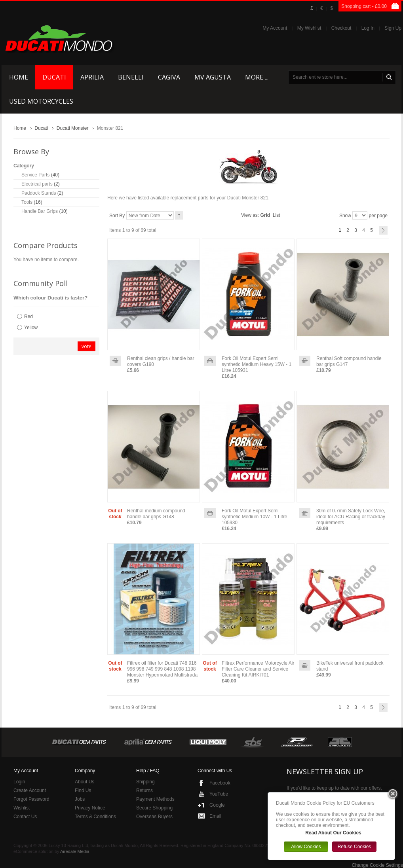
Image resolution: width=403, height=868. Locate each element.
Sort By (117, 216)
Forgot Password (31, 799)
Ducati (41, 128)
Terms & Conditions (95, 817)
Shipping (145, 782)
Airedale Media (75, 851)
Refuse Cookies (355, 847)
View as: (250, 215)
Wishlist (22, 808)
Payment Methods (155, 799)
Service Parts (35, 175)
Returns (144, 790)
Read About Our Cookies (333, 833)
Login (19, 782)
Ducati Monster (73, 128)
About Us (85, 782)
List (277, 215)
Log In (368, 28)
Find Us (83, 790)
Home (20, 128)
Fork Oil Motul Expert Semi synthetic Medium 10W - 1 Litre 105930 (254, 517)
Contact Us (25, 817)
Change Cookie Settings (377, 865)
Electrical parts (37, 184)
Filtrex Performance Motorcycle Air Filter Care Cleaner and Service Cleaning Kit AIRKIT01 (258, 669)
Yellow (31, 328)
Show (345, 216)
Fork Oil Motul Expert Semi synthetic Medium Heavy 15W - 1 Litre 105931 (257, 364)
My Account (275, 28)
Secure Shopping (154, 808)
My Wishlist (309, 28)
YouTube (219, 794)
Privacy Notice (90, 808)
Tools (27, 202)
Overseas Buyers (154, 817)
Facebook (220, 783)
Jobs (80, 799)
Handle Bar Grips (40, 211)
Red (29, 316)
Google (217, 805)
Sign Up (393, 28)
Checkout (341, 28)
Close (393, 794)
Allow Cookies (306, 847)
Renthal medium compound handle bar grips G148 (156, 514)
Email (215, 816)
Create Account (30, 790)
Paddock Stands (39, 193)
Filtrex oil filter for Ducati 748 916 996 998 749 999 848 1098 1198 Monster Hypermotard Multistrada (162, 669)
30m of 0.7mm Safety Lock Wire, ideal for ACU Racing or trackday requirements (351, 517)
